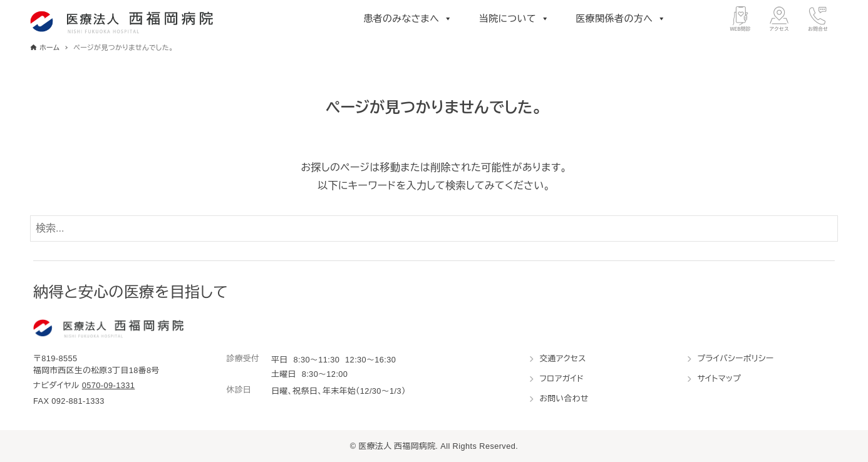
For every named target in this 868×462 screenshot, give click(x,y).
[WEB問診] (740, 19)
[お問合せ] (818, 19)
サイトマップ (719, 378)
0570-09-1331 (109, 385)
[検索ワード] (434, 228)
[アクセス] (779, 19)
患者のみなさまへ (408, 19)
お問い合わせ (564, 398)
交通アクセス (562, 358)
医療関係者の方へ (621, 19)
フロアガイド (561, 378)
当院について (514, 19)
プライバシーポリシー (735, 358)
